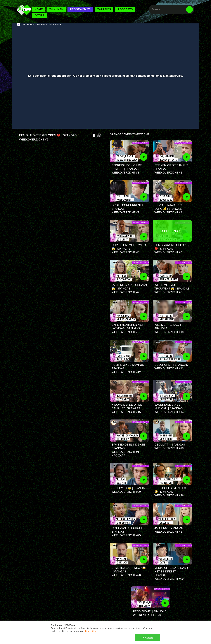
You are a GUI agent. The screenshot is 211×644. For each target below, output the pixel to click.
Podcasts (125, 9)
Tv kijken (56, 9)
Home (39, 9)
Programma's (80, 9)
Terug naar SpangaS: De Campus (41, 24)
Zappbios (104, 9)
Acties (39, 16)
